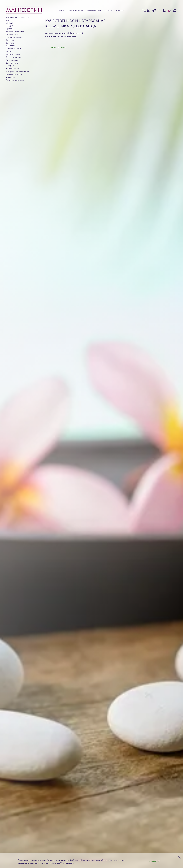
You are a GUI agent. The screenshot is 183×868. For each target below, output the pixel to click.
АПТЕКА (9, 52)
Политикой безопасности (62, 863)
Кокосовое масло (14, 37)
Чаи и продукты (13, 54)
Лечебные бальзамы (15, 32)
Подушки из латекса (15, 80)
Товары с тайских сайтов (17, 72)
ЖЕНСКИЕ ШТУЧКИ (13, 49)
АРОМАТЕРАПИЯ (13, 60)
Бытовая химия (13, 69)
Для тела (10, 43)
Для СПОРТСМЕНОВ (14, 57)
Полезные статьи (94, 10)
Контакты (120, 10)
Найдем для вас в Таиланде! (14, 76)
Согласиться (155, 861)
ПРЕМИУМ (10, 29)
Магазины (109, 10)
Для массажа (12, 63)
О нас (62, 10)
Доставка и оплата (76, 10)
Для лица (10, 40)
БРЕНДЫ (9, 23)
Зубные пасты (12, 34)
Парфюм (10, 66)
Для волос (11, 46)
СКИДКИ (9, 26)
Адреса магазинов (58, 48)
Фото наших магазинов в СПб (17, 19)
